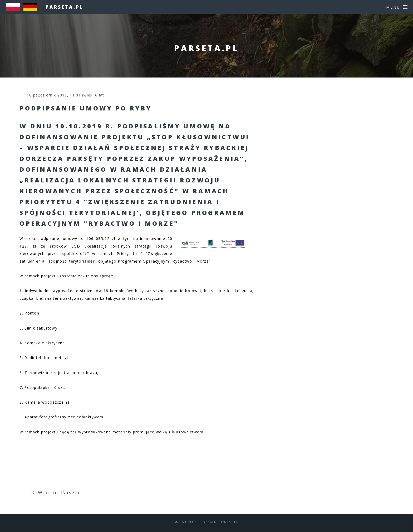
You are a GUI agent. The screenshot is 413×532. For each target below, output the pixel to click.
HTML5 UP (229, 522)
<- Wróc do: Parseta (56, 492)
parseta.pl (64, 7)
